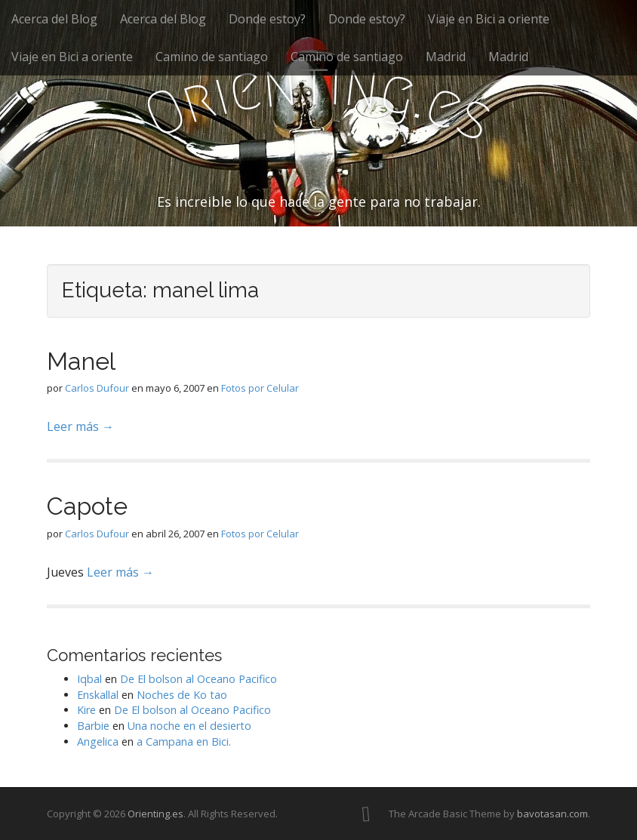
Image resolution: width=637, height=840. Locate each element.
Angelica (98, 742)
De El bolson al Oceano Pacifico (198, 679)
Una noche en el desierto (189, 726)
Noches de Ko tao (182, 695)
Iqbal (89, 679)
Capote (87, 506)
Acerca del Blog (54, 19)
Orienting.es (155, 814)
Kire (86, 710)
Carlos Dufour (97, 388)
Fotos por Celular (260, 388)
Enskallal (98, 695)
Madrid (446, 57)
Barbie (93, 726)
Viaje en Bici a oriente (489, 19)
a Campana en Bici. (184, 742)
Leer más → (80, 426)
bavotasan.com (552, 814)
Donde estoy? (267, 19)
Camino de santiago (212, 57)
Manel (81, 361)
